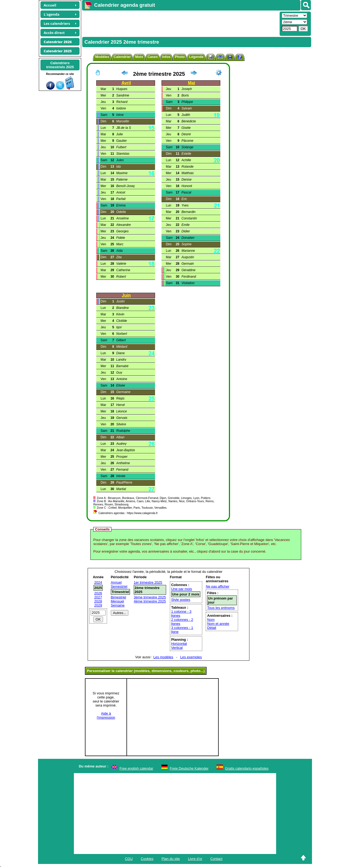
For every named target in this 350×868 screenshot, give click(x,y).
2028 (98, 601)
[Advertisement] (180, 23)
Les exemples (191, 657)
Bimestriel (119, 597)
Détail (212, 628)
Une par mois (182, 589)
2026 (98, 593)
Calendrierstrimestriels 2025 (60, 65)
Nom (211, 620)
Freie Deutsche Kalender (189, 768)
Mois (139, 57)
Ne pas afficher (217, 586)
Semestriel (119, 586)
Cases (153, 57)
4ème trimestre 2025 (150, 601)
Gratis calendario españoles (247, 768)
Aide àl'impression (106, 715)
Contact (216, 859)
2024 (98, 582)
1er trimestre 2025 (148, 582)
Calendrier (122, 57)
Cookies (147, 859)
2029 (98, 605)
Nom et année (218, 624)
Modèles (102, 57)
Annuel (116, 582)
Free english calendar (136, 768)
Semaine (118, 605)
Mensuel (117, 601)
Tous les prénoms (221, 608)
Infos (166, 57)
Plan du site (171, 859)
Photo (180, 57)
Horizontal (179, 644)
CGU (129, 859)
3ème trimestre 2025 (150, 597)
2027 (98, 597)
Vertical (177, 648)
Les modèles (163, 657)
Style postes (181, 600)
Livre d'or (195, 859)
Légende (196, 57)
